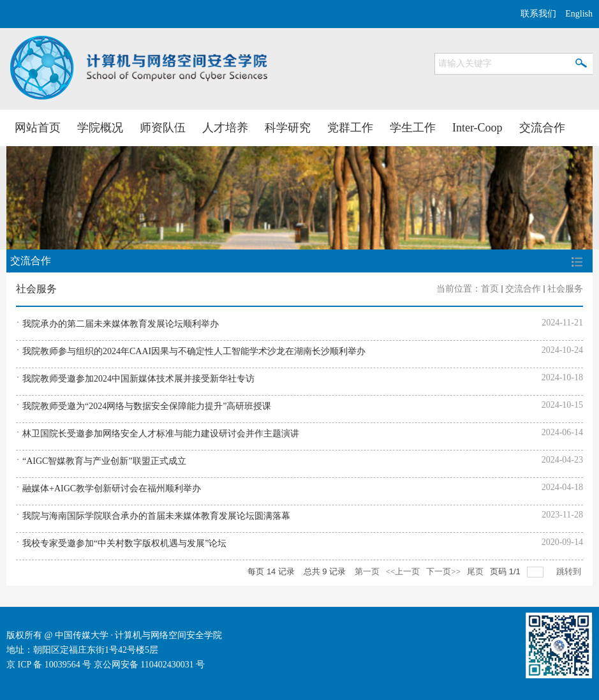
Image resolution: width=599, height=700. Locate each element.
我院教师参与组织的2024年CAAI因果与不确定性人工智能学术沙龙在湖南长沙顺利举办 (194, 351)
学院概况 (100, 128)
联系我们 (538, 14)
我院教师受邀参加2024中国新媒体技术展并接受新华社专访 (138, 379)
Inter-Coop (477, 128)
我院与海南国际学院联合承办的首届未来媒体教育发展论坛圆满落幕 (156, 516)
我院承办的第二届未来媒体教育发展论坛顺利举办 (121, 324)
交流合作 (542, 128)
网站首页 (38, 128)
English (579, 14)
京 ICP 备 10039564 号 (49, 665)
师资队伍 (163, 128)
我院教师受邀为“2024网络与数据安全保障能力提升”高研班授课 (147, 406)
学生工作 (413, 128)
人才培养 (225, 128)
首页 (490, 289)
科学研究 (288, 128)
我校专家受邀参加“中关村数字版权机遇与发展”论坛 (124, 543)
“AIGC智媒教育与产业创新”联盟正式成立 (104, 461)
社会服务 (565, 289)
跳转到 (570, 571)
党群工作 (350, 128)
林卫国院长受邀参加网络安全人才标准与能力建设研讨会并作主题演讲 (161, 434)
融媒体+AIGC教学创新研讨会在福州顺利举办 (112, 488)
